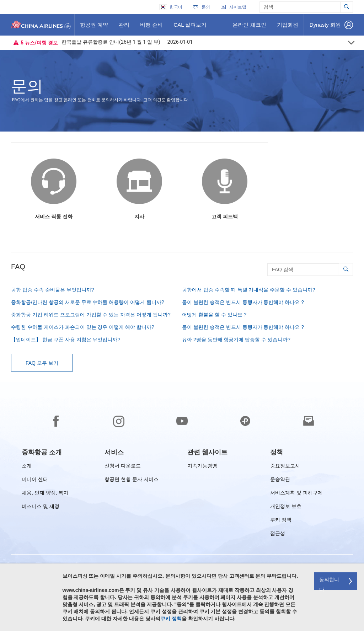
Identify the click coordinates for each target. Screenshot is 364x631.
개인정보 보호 (286, 507)
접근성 (278, 534)
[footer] (182, 507)
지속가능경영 (202, 467)
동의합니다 (329, 583)
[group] (42, 452)
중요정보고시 (285, 467)
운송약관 (280, 480)
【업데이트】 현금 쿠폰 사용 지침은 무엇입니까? (66, 339)
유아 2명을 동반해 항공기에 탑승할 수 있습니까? (236, 339)
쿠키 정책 (281, 521)
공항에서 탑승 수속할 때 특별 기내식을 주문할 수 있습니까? (249, 290)
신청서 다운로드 (123, 467)
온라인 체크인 (249, 27)
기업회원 (287, 27)
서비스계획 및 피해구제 (296, 494)
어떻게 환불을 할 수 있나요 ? (214, 315)
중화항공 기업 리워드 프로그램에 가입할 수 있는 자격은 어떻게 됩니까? (91, 315)
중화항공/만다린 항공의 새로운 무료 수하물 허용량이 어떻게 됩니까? (88, 302)
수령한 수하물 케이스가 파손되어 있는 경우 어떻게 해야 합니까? (83, 327)
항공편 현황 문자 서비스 (132, 480)
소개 (27, 467)
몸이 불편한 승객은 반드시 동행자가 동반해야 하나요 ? (243, 302)
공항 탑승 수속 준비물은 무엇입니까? (52, 290)
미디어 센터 (35, 480)
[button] (346, 269)
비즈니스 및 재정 (41, 507)
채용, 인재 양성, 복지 (45, 494)
